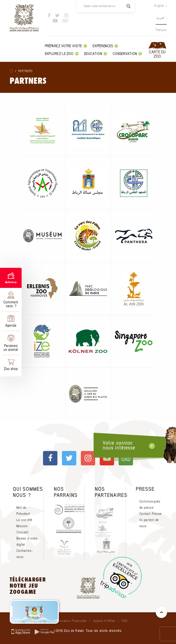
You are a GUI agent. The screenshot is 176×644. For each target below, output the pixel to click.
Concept (22, 532)
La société (24, 520)
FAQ (125, 621)
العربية (160, 18)
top (161, 612)
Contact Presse (151, 514)
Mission (22, 526)
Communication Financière (68, 621)
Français (161, 30)
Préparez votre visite (66, 46)
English (159, 6)
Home (11, 71)
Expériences (105, 46)
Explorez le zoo (62, 54)
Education (96, 54)
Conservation (127, 54)
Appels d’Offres (104, 621)
